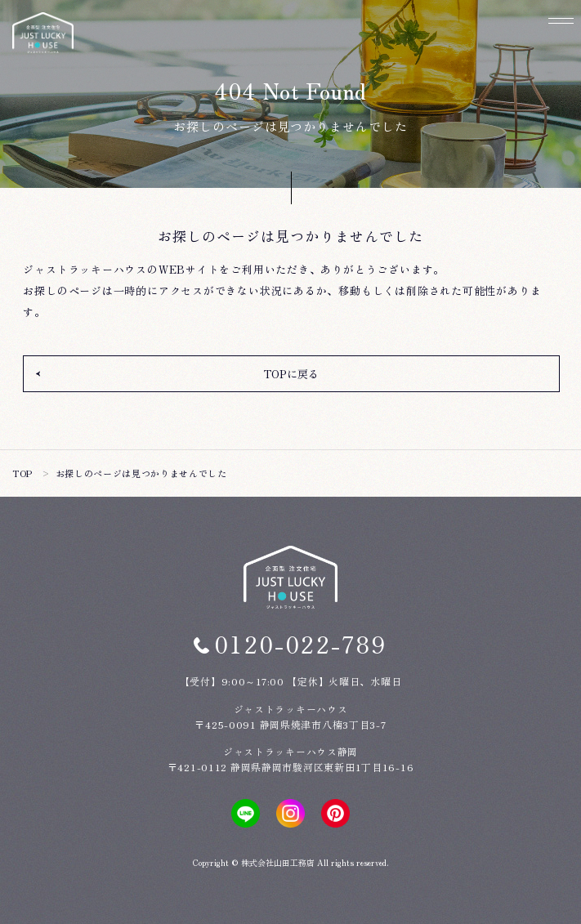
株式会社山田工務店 (278, 862)
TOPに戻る (291, 374)
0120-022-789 (301, 644)
